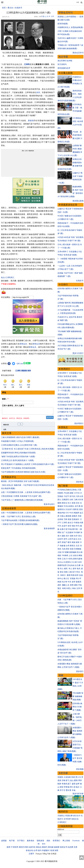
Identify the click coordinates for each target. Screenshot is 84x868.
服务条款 (31, 841)
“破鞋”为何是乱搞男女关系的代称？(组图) (18, 458)
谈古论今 (77, 816)
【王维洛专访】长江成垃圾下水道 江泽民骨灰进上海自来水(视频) (28, 450)
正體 (78, 2)
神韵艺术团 (23, 847)
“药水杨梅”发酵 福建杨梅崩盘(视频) (78, 696)
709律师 (65, 555)
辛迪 (74, 790)
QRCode (20, 364)
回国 (66, 572)
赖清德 (69, 516)
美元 (80, 536)
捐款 (48, 841)
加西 (56, 850)
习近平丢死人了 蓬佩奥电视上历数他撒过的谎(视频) (22, 501)
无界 (76, 847)
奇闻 (64, 588)
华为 (78, 526)
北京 (78, 546)
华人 (62, 569)
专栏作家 (63, 773)
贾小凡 (78, 777)
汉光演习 (69, 509)
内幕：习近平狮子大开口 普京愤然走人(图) (18, 518)
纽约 (40, 850)
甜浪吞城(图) (63, 24)
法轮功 (75, 555)
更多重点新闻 (78, 201)
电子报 (12, 841)
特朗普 (60, 493)
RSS (44, 844)
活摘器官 (65, 500)
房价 (68, 549)
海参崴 (63, 546)
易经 (60, 585)
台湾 (68, 546)
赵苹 (78, 784)
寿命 (74, 588)
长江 (69, 503)
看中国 (75, 529)
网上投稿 (66, 841)
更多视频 (80, 769)
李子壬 (63, 790)
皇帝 (74, 582)
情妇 (74, 526)
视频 (61, 675)
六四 (77, 496)
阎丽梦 (76, 513)
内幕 (81, 523)
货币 (65, 539)
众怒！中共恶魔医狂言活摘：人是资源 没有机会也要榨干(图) (26, 493)
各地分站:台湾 (32, 850)
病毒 (71, 493)
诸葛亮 (79, 582)
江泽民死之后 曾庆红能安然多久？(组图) (17, 462)
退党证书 (64, 847)
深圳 (38, 92)
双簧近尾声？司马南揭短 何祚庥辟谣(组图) (18, 469)
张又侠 (72, 496)
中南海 (76, 523)
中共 (71, 513)
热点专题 (63, 57)
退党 (81, 509)
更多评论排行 (49, 505)
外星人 (69, 588)
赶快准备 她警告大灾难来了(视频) (77, 707)
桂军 (77, 575)
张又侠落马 (62, 64)
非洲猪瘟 (78, 549)
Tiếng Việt (46, 854)
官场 (70, 529)
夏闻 (76, 780)
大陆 (59, 552)
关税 (80, 516)
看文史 (10, 8)
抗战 (81, 575)
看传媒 (51, 847)
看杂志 (39, 847)
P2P (63, 552)
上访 (70, 555)
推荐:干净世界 (12, 847)
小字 (52, 16)
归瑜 (64, 780)
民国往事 (69, 816)
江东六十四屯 (67, 559)
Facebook (76, 841)
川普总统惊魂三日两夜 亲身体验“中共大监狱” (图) (21, 497)
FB (75, 532)
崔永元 (70, 523)
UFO (67, 513)
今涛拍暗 (67, 777)
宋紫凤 (60, 777)
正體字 (31, 854)
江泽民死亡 (62, 822)
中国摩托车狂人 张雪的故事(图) (70, 27)
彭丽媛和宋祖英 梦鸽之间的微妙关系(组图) (18, 454)
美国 (69, 519)
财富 (78, 542)
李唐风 (64, 784)
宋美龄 (73, 579)
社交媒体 (69, 532)
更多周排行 (79, 423)
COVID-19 (78, 493)
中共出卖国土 (69, 506)
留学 (75, 569)
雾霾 (67, 552)
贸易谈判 (76, 519)
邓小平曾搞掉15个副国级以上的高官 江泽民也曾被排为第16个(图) (28, 465)
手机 (80, 585)
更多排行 (80, 671)
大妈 (64, 549)
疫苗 (74, 503)
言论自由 (71, 565)
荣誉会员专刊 (66, 13)
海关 (79, 569)
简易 (73, 777)
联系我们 (56, 841)
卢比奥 (66, 493)
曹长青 (69, 790)
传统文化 (75, 819)
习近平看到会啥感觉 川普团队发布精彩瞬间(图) (20, 522)
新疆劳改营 (62, 565)
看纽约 (45, 847)
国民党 (76, 509)
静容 (62, 787)
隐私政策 (40, 841)
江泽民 (27, 64)
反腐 (62, 529)
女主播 (78, 565)
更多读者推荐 (49, 530)
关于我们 (21, 841)
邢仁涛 (73, 787)
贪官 (69, 526)
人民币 (70, 539)
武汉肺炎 (73, 490)
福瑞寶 (57, 847)
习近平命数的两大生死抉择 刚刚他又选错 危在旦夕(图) (23, 473)
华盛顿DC (46, 850)
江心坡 (74, 562)
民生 (78, 572)
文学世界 (67, 819)
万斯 (65, 519)
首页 (4, 8)
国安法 (64, 503)
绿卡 (74, 572)
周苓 (80, 780)
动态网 (70, 847)
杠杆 (76, 536)
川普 (79, 490)
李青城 (67, 787)
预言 (60, 588)
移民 (66, 569)
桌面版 (4, 841)
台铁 (71, 500)
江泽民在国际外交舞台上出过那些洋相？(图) (19, 446)
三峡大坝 (77, 500)
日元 (80, 539)
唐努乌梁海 (78, 559)
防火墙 (80, 552)
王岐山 (63, 516)
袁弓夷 (78, 506)
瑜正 (78, 787)
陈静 (59, 784)
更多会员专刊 (78, 53)
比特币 (60, 539)
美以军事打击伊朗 (65, 61)
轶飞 (68, 780)
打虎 (66, 529)
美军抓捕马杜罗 (64, 68)
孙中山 (60, 579)
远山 (72, 780)
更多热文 (80, 482)
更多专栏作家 (78, 794)
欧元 (75, 539)
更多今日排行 (78, 353)
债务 (72, 536)
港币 (59, 542)
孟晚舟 (75, 516)
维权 (59, 555)
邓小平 (79, 579)
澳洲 (69, 575)
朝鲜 (78, 532)
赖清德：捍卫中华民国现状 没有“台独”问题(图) (20, 483)
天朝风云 (61, 816)
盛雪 (74, 784)
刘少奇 (64, 582)
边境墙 (60, 519)
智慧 (72, 585)
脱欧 (64, 536)
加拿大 (63, 575)
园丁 (69, 784)
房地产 (64, 542)
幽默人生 (66, 585)
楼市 (69, 542)
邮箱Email (61, 829)
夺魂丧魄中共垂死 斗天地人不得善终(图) (17, 442)
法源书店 (32, 847)
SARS (80, 562)
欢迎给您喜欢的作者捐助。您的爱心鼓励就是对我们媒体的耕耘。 (28, 289)
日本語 (54, 854)
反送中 (64, 526)
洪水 (78, 503)
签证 (62, 572)
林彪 (59, 582)
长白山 (60, 562)
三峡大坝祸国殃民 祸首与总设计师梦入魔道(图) (20, 439)
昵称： (5, 399)
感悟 (76, 585)
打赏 (43, 16)
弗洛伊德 (61, 513)
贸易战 (60, 496)
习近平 (66, 496)
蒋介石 (67, 579)
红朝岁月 (19, 8)
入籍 (70, 572)
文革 (78, 588)
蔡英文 (73, 546)
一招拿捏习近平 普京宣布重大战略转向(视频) (19, 525)
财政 (74, 542)
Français (39, 854)
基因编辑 (73, 552)
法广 (64, 532)
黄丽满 (31, 121)
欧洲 (52, 850)
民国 (73, 575)
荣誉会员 (23, 344)
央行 (68, 536)
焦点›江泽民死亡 (8, 277)
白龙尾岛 (67, 562)
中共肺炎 (61, 490)
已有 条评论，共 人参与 (13, 406)
